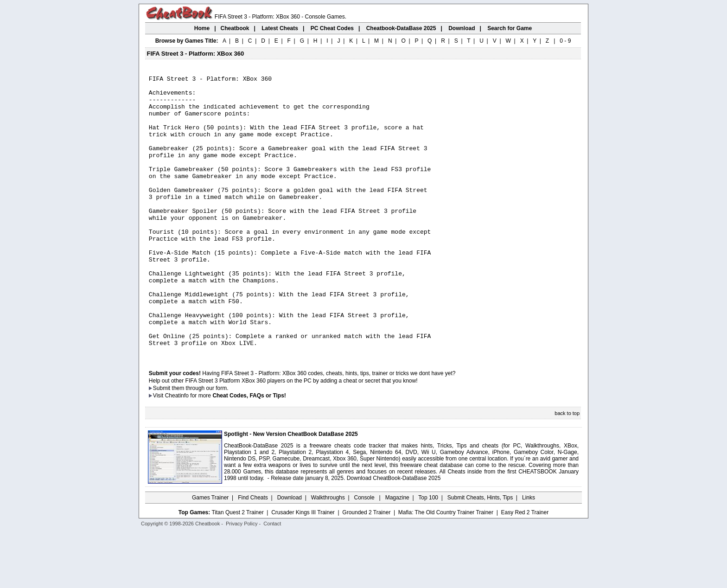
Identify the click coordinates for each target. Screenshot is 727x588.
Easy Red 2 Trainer (525, 568)
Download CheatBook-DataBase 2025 (394, 534)
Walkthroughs (328, 553)
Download (290, 553)
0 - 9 (565, 41)
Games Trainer (210, 553)
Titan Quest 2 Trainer (237, 568)
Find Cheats (253, 553)
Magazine (397, 553)
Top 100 (428, 553)
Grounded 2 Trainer (366, 568)
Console (365, 553)
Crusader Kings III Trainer (303, 568)
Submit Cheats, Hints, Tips (480, 553)
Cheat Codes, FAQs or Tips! (249, 451)
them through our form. (200, 444)
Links (529, 553)
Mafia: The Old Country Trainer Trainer (446, 568)
